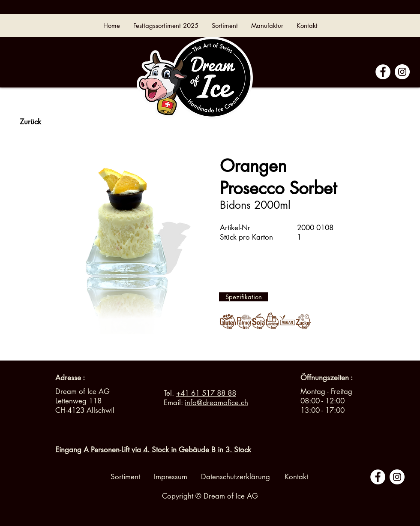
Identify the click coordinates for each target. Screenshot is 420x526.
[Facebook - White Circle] (383, 72)
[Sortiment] (125, 477)
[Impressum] (171, 477)
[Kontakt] (296, 477)
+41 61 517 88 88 (206, 393)
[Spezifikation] (244, 297)
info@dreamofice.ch (216, 403)
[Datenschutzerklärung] (235, 477)
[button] (327, 378)
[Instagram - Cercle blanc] (402, 72)
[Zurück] (30, 122)
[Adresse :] (70, 378)
